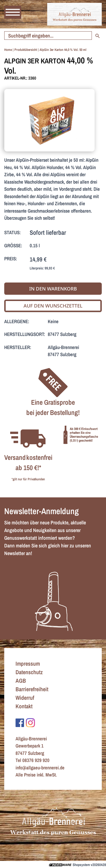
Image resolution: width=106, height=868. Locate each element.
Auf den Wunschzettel (53, 306)
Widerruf (25, 698)
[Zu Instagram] (30, 722)
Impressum (28, 664)
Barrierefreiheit (32, 689)
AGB (21, 681)
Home (8, 50)
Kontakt (24, 706)
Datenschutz (29, 672)
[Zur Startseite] (74, 14)
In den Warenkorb (53, 289)
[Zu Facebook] (20, 722)
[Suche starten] (48, 36)
